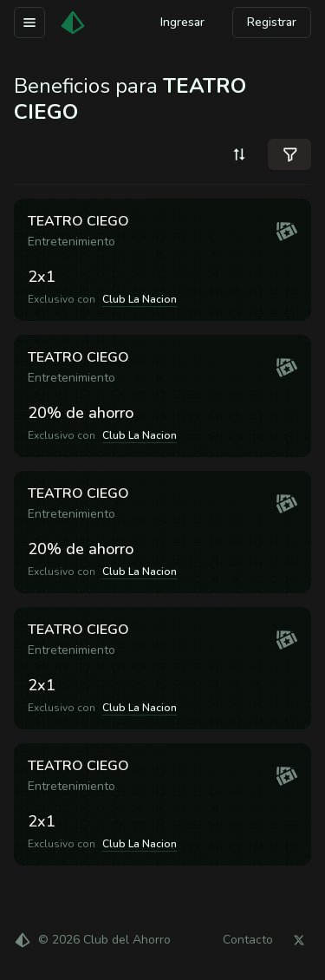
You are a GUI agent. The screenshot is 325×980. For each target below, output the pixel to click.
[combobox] (239, 154)
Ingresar (182, 22)
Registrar (272, 22)
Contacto (248, 940)
